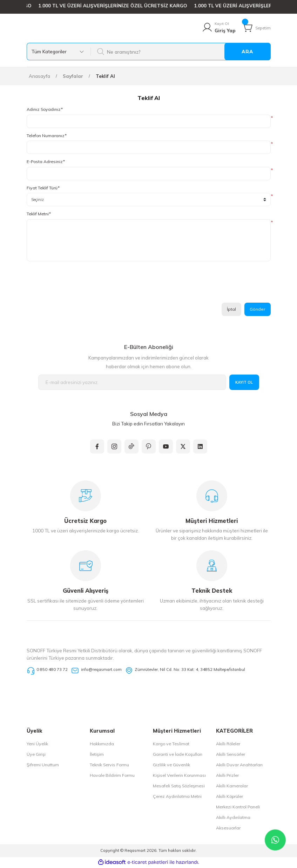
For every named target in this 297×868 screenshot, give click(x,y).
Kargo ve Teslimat (171, 745)
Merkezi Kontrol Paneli (238, 808)
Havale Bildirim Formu (112, 776)
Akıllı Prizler (227, 776)
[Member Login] (218, 28)
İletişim (97, 755)
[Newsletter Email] (132, 383)
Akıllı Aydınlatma (233, 818)
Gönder (257, 310)
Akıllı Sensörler (231, 755)
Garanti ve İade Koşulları (178, 755)
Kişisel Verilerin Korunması (179, 776)
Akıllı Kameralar (232, 787)
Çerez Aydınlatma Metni (177, 797)
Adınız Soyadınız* (45, 110)
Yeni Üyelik (37, 745)
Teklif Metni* (39, 214)
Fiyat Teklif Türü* (43, 188)
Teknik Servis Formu (109, 766)
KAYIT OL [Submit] (244, 383)
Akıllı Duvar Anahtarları (239, 766)
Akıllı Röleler (228, 745)
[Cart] (256, 28)
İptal (231, 310)
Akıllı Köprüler (229, 797)
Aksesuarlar (228, 829)
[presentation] (80, 285)
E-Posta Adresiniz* (46, 162)
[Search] (180, 52)
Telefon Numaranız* (47, 136)
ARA (247, 52)
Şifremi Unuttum (43, 766)
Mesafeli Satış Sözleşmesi (179, 787)
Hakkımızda (102, 745)
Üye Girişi (36, 755)
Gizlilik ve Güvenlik (171, 766)
